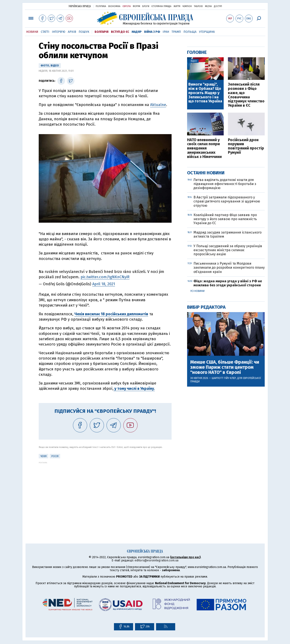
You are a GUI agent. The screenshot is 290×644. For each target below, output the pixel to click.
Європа (127, 6)
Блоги (146, 6)
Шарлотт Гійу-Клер (224, 378)
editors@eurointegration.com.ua (156, 560)
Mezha (208, 6)
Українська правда (80, 6)
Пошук (84, 32)
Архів (72, 32)
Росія (55, 456)
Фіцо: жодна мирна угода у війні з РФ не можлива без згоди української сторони (228, 283)
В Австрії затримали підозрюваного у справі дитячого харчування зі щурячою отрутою (227, 201)
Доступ (218, 6)
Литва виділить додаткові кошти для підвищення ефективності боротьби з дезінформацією (225, 184)
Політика (101, 6)
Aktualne (158, 105)
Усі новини (197, 291)
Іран (166, 32)
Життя (177, 6)
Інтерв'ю (59, 32)
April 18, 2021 (104, 284)
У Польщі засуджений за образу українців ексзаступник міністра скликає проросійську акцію (228, 250)
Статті (45, 32)
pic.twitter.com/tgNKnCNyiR (105, 277)
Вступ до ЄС (120, 32)
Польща (190, 32)
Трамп (176, 32)
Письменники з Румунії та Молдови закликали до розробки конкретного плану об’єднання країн (229, 267)
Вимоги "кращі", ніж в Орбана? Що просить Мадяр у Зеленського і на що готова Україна (205, 93)
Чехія (43, 456)
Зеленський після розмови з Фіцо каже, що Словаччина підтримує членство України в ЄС (246, 95)
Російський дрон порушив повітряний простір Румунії (246, 146)
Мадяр (137, 32)
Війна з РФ (152, 32)
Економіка (114, 6)
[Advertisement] (105, 493)
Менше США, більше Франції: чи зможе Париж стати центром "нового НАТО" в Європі (225, 367)
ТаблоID (198, 6)
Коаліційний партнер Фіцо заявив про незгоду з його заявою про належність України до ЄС (225, 219)
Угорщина (207, 32)
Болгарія (102, 32)
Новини (32, 32)
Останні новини (206, 173)
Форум (136, 6)
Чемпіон (187, 6)
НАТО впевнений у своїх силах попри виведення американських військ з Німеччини (204, 148)
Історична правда (161, 6)
